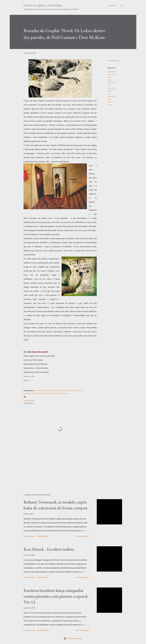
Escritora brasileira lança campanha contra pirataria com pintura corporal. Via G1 (56, 596)
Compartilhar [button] (113, 61)
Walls (109, 102)
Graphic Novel (112, 83)
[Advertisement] (57, 469)
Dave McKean (112, 72)
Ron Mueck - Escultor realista (49, 549)
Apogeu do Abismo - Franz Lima (42, 5)
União (109, 99)
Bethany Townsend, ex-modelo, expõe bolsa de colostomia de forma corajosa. (56, 505)
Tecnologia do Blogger (73, 638)
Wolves (110, 105)
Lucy (109, 94)
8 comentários (42, 577)
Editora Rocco (112, 74)
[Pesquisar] (112, 6)
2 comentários (42, 536)
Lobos (109, 91)
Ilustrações (111, 88)
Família (110, 80)
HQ (109, 85)
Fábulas (110, 77)
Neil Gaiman (111, 96)
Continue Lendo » (82, 536)
